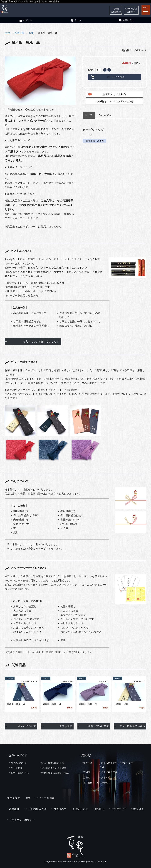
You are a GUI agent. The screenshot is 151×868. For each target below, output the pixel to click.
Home (7, 33)
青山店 (87, 772)
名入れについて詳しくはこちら (41, 342)
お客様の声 (60, 809)
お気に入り (126, 20)
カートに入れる (116, 77)
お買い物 (20, 33)
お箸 (31, 33)
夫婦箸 (116, 10)
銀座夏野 (14, 809)
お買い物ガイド (18, 755)
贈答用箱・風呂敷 (95, 141)
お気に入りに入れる (114, 94)
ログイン (25, 20)
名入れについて (27, 726)
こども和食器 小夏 (36, 809)
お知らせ (100, 809)
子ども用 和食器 (45, 798)
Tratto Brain (100, 862)
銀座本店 (88, 763)
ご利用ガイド (119, 809)
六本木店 (106, 778)
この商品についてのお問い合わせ (114, 102)
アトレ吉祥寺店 (109, 772)
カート (76, 20)
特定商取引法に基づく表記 (55, 773)
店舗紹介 (87, 755)
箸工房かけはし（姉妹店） (97, 783)
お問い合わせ (80, 809)
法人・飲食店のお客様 (132, 726)
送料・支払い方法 (98, 726)
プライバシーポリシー (22, 820)
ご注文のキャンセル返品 (54, 768)
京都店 (87, 778)
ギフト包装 (66, 726)
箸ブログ (139, 809)
